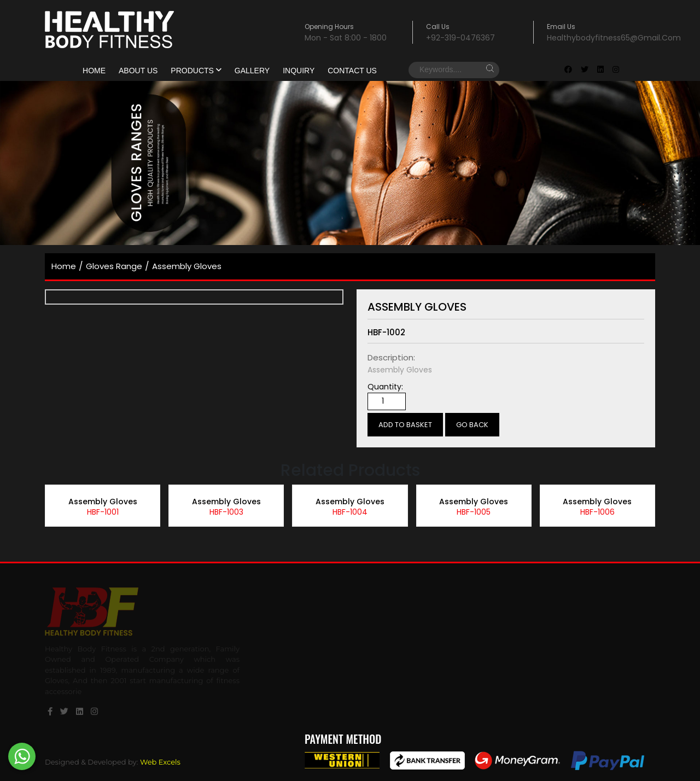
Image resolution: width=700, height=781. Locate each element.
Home (94, 71)
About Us (138, 71)
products (196, 71)
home (64, 266)
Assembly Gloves (187, 266)
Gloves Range (114, 266)
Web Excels (160, 762)
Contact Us (352, 71)
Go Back (472, 425)
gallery (252, 71)
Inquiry (299, 71)
